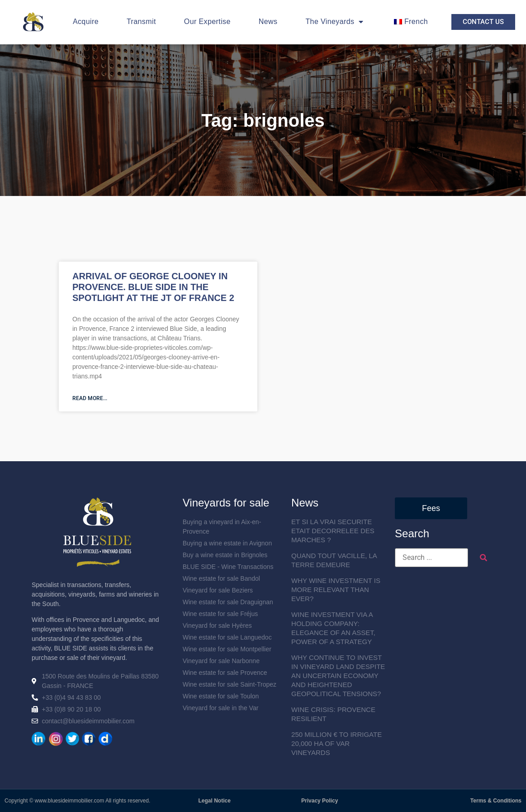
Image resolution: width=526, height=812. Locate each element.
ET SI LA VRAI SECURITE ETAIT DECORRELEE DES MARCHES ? (333, 531)
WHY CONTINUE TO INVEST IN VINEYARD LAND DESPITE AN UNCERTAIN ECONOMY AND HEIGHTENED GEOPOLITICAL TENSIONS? (338, 676)
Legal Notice (215, 801)
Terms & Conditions (496, 801)
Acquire (86, 21)
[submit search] (483, 558)
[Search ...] (431, 558)
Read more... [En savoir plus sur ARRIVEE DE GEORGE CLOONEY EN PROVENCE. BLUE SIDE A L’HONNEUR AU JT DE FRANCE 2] (90, 398)
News (268, 21)
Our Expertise (207, 21)
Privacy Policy (320, 801)
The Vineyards (334, 22)
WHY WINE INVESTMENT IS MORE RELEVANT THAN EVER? (336, 590)
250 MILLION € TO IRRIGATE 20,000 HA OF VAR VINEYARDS (336, 743)
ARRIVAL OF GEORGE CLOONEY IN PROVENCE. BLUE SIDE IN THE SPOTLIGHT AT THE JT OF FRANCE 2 (153, 287)
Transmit (141, 21)
